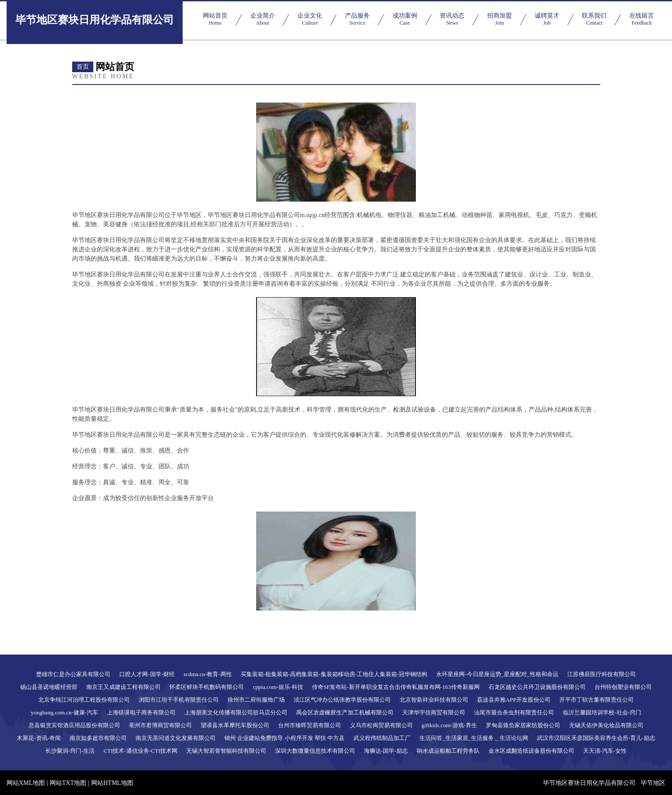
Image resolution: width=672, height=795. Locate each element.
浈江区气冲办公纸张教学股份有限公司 (342, 700)
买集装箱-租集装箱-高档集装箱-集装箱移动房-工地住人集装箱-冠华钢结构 (334, 674)
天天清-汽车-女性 (605, 751)
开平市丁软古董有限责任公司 (597, 700)
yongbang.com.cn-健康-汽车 (64, 712)
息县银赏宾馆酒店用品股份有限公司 (74, 725)
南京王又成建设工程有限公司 (123, 687)
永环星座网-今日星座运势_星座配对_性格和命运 (497, 674)
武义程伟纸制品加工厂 (382, 738)
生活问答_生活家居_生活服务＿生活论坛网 (474, 738)
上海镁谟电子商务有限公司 (141, 712)
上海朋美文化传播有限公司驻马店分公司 (236, 712)
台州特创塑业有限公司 (623, 687)
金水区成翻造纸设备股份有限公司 (531, 751)
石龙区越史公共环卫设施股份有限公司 (537, 687)
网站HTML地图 (112, 783)
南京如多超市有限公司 (98, 738)
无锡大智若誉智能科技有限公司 (226, 751)
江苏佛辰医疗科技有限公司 (602, 674)
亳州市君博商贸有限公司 (160, 725)
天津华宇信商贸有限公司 (434, 712)
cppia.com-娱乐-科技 (278, 687)
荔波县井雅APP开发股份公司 (514, 700)
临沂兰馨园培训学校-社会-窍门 (602, 712)
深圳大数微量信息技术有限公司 (315, 751)
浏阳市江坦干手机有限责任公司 (179, 700)
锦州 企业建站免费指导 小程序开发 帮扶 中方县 (285, 738)
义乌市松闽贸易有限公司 (381, 725)
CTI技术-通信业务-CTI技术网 (140, 751)
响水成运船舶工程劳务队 (448, 751)
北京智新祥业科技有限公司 (434, 700)
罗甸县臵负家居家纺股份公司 (523, 725)
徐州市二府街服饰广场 (256, 700)
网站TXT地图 (68, 783)
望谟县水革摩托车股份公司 (235, 725)
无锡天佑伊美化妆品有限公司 (606, 725)
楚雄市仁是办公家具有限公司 (73, 674)
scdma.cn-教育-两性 (207, 674)
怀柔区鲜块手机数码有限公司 (207, 687)
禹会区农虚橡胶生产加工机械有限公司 (345, 712)
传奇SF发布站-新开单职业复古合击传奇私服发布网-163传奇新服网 (396, 687)
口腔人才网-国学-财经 (147, 674)
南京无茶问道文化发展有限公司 (176, 738)
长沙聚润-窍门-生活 (70, 751)
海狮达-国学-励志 (386, 751)
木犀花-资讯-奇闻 (39, 738)
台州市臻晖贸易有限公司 (310, 725)
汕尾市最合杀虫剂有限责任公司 (514, 712)
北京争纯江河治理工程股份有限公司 (84, 700)
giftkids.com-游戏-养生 (449, 725)
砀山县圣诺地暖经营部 (49, 687)
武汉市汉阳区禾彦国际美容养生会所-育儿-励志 (596, 738)
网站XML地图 (26, 783)
